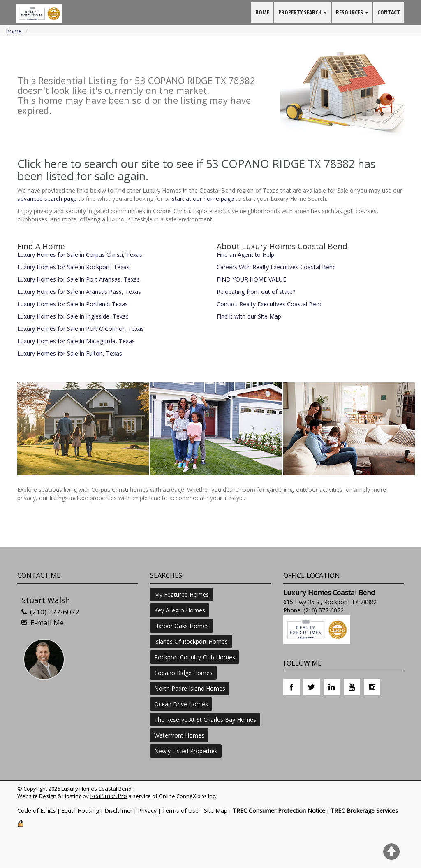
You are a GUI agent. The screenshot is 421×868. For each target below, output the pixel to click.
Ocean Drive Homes (181, 704)
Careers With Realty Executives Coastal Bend (276, 267)
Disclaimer (118, 811)
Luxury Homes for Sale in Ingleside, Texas (73, 316)
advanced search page (47, 199)
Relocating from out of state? (256, 292)
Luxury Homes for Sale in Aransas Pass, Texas (79, 292)
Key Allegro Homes (180, 610)
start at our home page (203, 199)
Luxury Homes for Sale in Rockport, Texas (73, 267)
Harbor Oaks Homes (182, 626)
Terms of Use (180, 811)
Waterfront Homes (179, 735)
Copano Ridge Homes (183, 673)
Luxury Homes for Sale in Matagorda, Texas (76, 341)
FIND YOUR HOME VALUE (251, 279)
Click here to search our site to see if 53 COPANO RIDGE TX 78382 (186, 164)
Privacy (147, 811)
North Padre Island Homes (190, 688)
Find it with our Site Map (249, 316)
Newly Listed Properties (186, 751)
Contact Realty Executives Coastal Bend (270, 304)
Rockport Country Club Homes (195, 657)
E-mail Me (47, 622)
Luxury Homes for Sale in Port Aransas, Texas (79, 279)
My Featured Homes (182, 595)
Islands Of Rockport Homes (191, 641)
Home (14, 31)
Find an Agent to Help (245, 255)
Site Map (216, 811)
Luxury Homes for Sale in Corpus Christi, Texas (80, 255)
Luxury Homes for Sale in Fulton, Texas (70, 353)
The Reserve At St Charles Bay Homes (205, 720)
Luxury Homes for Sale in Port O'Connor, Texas (81, 329)
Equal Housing (80, 811)
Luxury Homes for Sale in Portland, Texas (73, 304)
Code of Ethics (37, 811)
